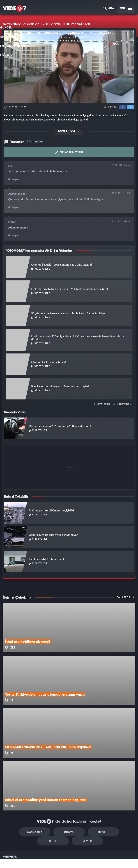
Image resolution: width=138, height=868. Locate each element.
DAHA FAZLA (125, 596)
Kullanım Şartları (12, 818)
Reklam (7, 826)
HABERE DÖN (122, 404)
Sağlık (84, 784)
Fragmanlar (23, 784)
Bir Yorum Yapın (69, 152)
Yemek (70, 795)
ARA (109, 9)
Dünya (54, 784)
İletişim (7, 834)
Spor (115, 784)
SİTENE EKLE (102, 404)
